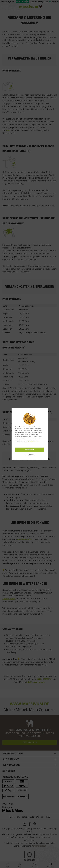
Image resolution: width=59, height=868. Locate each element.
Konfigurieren (30, 455)
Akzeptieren (29, 450)
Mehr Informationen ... (34, 442)
